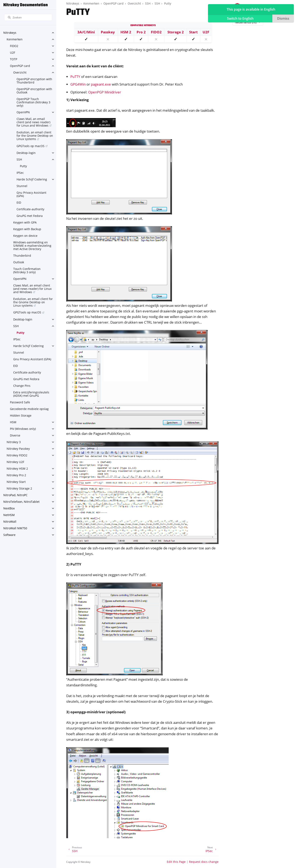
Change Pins (22, 386)
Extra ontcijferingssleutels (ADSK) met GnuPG (31, 394)
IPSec (20, 173)
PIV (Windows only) (23, 429)
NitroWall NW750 (15, 528)
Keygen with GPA (25, 222)
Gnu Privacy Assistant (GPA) (31, 194)
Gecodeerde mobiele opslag (29, 409)
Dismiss (283, 18)
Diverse (15, 435)
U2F (13, 53)
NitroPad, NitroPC (15, 495)
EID (19, 202)
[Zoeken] (28, 18)
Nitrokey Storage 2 (19, 488)
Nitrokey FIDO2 (17, 455)
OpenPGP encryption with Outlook (34, 91)
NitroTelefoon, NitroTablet (21, 502)
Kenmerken (15, 39)
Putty (23, 166)
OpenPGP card (20, 66)
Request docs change (204, 862)
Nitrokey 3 (14, 442)
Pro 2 (141, 32)
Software (9, 535)
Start (193, 32)
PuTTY (75, 77)
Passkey (108, 32)
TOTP (14, 59)
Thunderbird (22, 256)
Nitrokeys (10, 33)
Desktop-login (26, 153)
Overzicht (20, 72)
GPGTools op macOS (31, 146)
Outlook (19, 262)
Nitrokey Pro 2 (16, 475)
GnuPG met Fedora (30, 216)
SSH (19, 159)
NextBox (9, 508)
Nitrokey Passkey (18, 449)
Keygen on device (25, 236)
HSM (13, 422)
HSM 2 (126, 32)
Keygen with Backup (27, 229)
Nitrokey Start (16, 482)
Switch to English (240, 18)
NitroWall (10, 522)
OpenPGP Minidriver (105, 92)
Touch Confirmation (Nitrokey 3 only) (27, 270)
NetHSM (9, 515)
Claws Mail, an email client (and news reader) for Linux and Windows (33, 122)
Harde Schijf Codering (32, 179)
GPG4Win (78, 84)
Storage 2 (176, 32)
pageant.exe (101, 84)
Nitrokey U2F (15, 462)
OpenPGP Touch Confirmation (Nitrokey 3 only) (33, 102)
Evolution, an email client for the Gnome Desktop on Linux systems (35, 136)
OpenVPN (23, 112)
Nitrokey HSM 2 (17, 468)
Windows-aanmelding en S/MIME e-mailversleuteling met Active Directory (32, 246)
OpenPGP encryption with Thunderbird (34, 81)
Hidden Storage (21, 415)
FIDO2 (14, 46)
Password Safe (20, 402)
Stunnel (22, 186)
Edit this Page (176, 862)
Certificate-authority (30, 209)
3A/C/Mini (86, 32)
